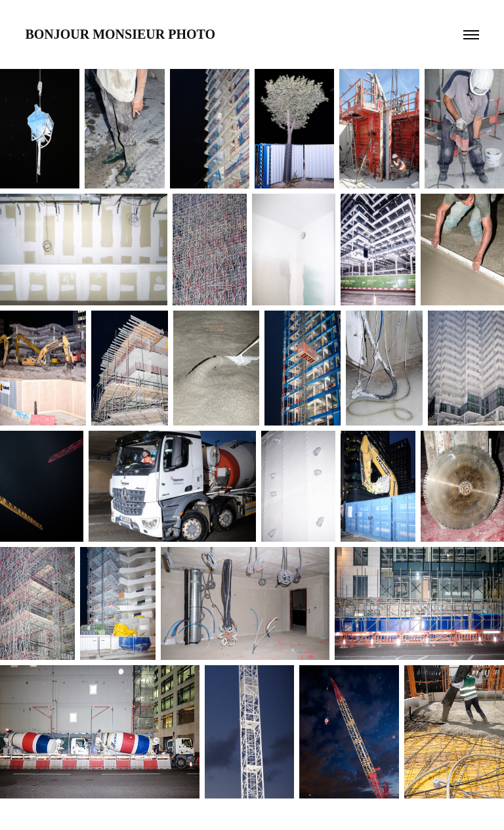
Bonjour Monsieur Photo (120, 34)
